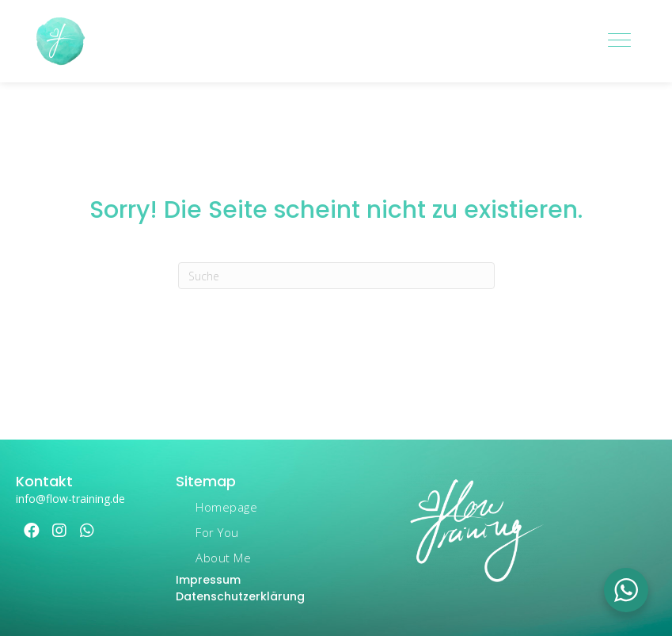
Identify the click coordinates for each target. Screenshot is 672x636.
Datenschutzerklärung (240, 596)
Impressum (208, 580)
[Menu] (619, 41)
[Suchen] (336, 276)
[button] (32, 531)
